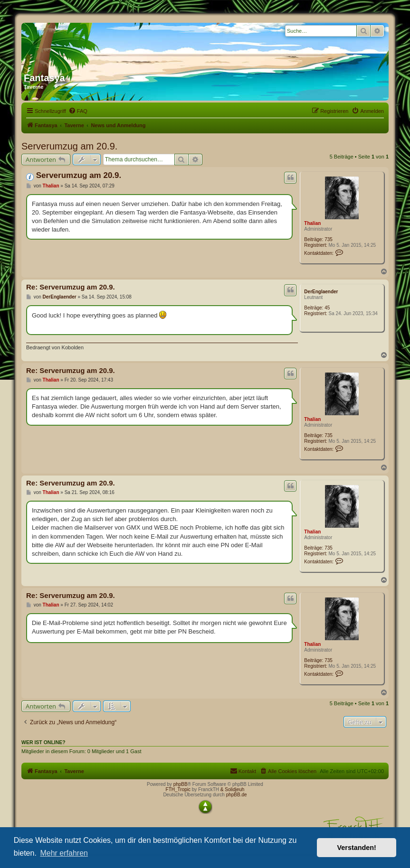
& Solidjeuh (233, 789)
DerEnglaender (321, 292)
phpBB (181, 784)
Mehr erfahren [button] (64, 853)
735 (329, 239)
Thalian (312, 223)
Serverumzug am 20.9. (69, 146)
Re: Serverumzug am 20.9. (71, 287)
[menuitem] (78, 111)
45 (327, 308)
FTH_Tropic (178, 789)
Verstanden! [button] (357, 848)
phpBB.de (237, 795)
